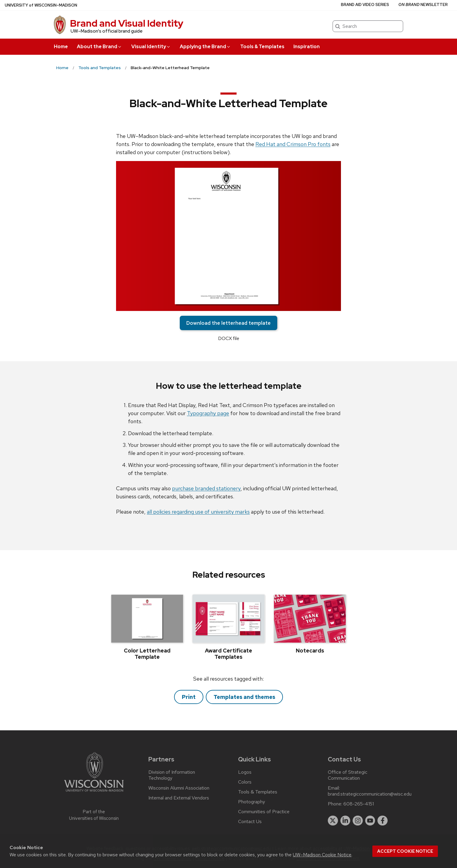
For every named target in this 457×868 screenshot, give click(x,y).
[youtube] (370, 821)
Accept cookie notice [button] (405, 851)
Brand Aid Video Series (365, 5)
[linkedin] (345, 821)
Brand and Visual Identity (127, 23)
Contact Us (250, 822)
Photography (252, 802)
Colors (245, 782)
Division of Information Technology (172, 775)
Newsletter (423, 5)
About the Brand (99, 47)
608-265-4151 (359, 804)
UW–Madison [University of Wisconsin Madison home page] (41, 5)
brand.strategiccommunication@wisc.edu (370, 794)
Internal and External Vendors (179, 798)
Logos (245, 772)
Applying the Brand (205, 47)
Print (189, 697)
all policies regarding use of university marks (198, 512)
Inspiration (307, 47)
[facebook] (383, 821)
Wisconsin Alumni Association (179, 788)
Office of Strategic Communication (348, 775)
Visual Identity (151, 47)
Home (61, 47)
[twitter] (333, 821)
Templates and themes (244, 697)
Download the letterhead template (228, 323)
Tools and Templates (100, 68)
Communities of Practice (264, 812)
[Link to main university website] (94, 793)
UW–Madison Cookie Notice (322, 855)
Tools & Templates (262, 47)
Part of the (94, 815)
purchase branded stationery (206, 488)
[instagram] (358, 821)
